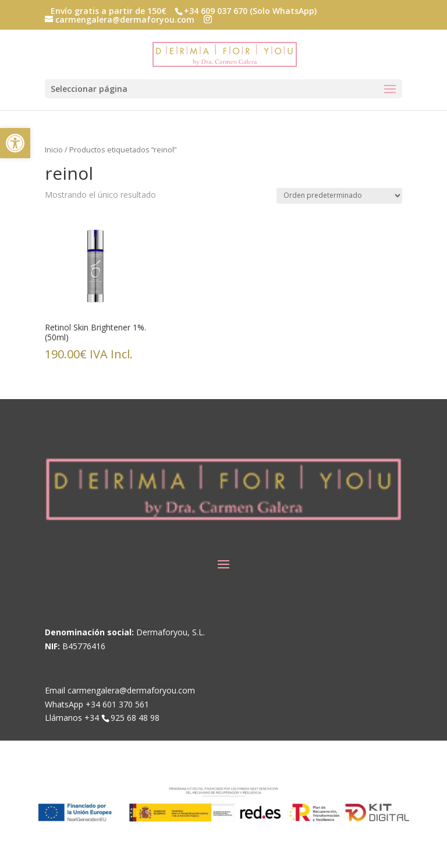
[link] (15, 143)
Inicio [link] (54, 150)
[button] (208, 19)
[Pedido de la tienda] (339, 196)
